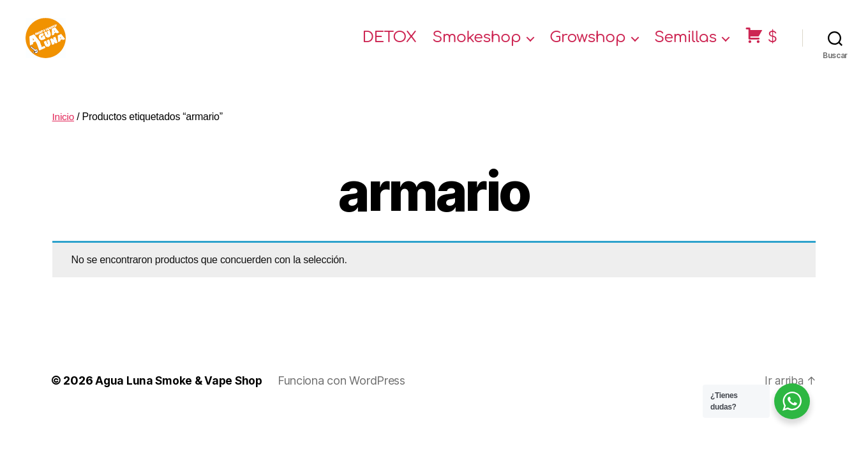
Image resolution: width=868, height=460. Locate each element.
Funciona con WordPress (346, 397)
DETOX (390, 46)
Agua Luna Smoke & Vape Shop (181, 397)
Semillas (685, 46)
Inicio (64, 133)
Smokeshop (476, 46)
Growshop (587, 46)
